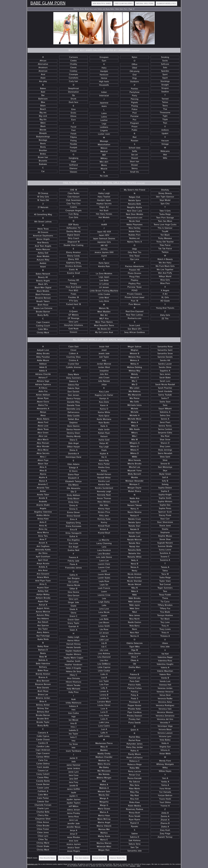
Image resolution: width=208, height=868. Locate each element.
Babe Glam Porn (48, 3)
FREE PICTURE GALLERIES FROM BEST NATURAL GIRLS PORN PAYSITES (104, 183)
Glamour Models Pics (166, 4)
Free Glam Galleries (124, 4)
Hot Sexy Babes (65, 858)
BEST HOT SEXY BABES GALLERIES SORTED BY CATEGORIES (104, 50)
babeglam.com (32, 864)
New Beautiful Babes (102, 4)
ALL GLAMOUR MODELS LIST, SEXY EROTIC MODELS (104, 340)
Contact (133, 866)
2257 (139, 866)
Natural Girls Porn (145, 4)
